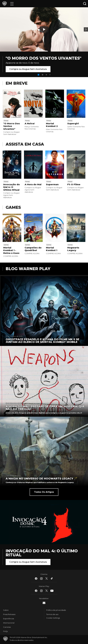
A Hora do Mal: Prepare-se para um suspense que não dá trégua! (45, 408)
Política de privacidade (56, 610)
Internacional (9, 623)
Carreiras (7, 627)
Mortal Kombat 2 (52, 125)
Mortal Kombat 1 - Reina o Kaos (11, 250)
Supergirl (73, 123)
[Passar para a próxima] (83, 165)
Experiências (9, 619)
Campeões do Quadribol (33, 249)
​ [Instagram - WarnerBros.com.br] (41, 579)
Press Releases (9, 614)
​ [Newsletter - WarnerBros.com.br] (44, 603)
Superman (52, 184)
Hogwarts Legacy (73, 249)
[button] (38, 75)
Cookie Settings (53, 618)
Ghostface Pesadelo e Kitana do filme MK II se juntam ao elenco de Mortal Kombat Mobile (42, 341)
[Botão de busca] (85, 4)
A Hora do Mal (33, 184)
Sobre (6, 610)
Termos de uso (52, 614)
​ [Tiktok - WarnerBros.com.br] (52, 579)
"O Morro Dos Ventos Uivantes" (43, 58)
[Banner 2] (86, 29)
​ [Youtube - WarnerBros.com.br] (52, 591)
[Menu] (12, 4)
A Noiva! (30, 123)
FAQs (5, 631)
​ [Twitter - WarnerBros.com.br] (47, 579)
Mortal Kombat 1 (52, 249)
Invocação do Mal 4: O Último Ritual (12, 187)
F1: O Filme (74, 184)
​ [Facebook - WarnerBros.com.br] (36, 579)
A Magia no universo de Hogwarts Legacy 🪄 (41, 479)
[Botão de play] (44, 29)
